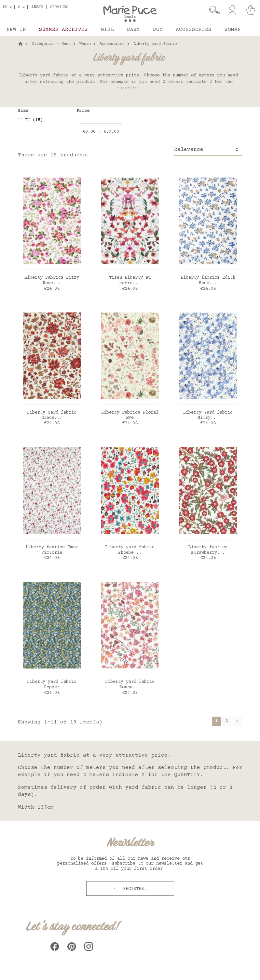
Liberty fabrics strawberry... (208, 550)
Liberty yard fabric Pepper (52, 685)
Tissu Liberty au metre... (130, 280)
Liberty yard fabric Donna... (130, 685)
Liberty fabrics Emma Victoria (52, 550)
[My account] (232, 10)
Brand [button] (37, 7)
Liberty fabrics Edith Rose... (208, 280)
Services (59, 7)
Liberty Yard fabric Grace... (52, 415)
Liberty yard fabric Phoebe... (130, 550)
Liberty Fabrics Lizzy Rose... (52, 280)
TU (34, 120)
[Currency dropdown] (23, 7)
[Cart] (251, 10)
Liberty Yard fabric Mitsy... (208, 415)
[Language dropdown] (9, 7)
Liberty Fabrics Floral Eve (130, 415)
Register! (133, 889)
